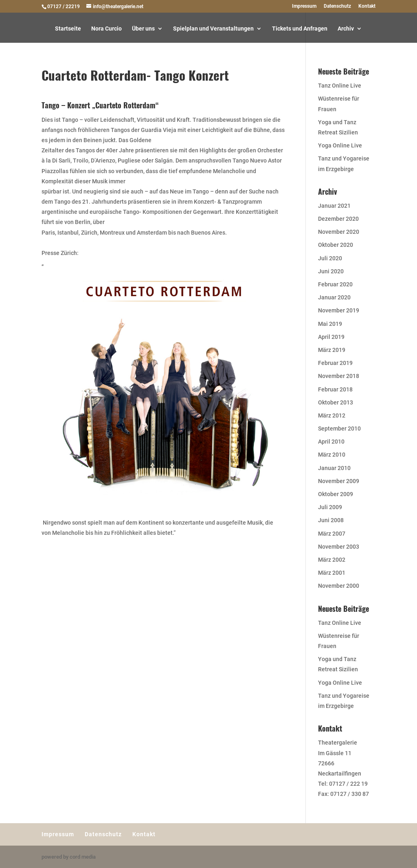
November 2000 (339, 586)
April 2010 (331, 442)
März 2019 (332, 350)
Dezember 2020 (338, 219)
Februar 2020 (335, 284)
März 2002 (332, 560)
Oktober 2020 (336, 245)
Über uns (143, 29)
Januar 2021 (334, 206)
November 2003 (339, 547)
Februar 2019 (335, 363)
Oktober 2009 (336, 494)
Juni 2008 (331, 520)
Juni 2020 (331, 271)
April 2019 (331, 337)
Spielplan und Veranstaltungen (213, 29)
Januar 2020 (334, 297)
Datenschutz (337, 6)
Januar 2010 (334, 468)
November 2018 (339, 376)
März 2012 (332, 415)
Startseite (68, 29)
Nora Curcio (106, 29)
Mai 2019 (330, 324)
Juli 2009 (330, 507)
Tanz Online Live (340, 86)
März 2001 (332, 573)
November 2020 (339, 232)
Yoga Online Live (340, 145)
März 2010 (332, 455)
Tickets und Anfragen (300, 29)
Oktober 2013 (336, 402)
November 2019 (339, 310)
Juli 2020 (330, 258)
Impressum (304, 6)
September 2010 (339, 429)
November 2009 (339, 481)
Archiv (346, 29)
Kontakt (367, 6)
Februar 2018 (335, 389)
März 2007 (332, 534)
